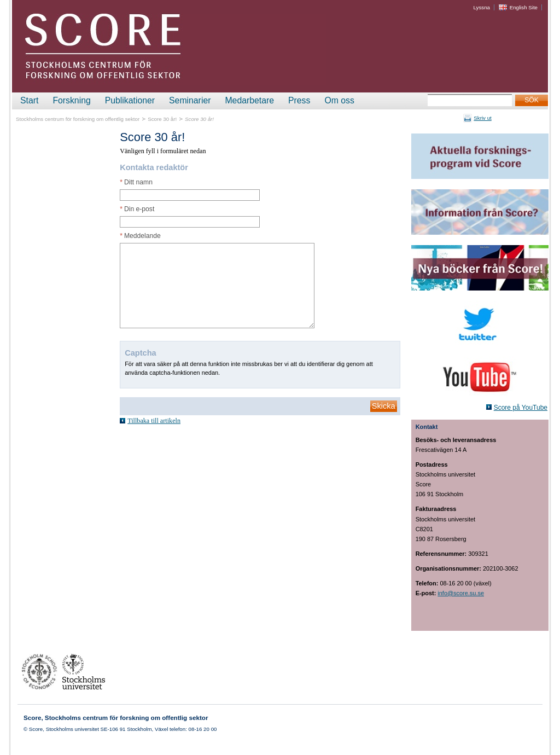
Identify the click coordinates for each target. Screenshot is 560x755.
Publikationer (130, 100)
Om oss (339, 100)
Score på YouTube (521, 408)
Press (299, 100)
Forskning (71, 100)
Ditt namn (136, 182)
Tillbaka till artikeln (154, 421)
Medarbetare (249, 100)
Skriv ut (482, 118)
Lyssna (482, 7)
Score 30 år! (162, 119)
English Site (524, 7)
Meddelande (140, 236)
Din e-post (137, 209)
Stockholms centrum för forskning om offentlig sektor (78, 119)
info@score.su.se (461, 593)
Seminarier (190, 100)
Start (29, 100)
